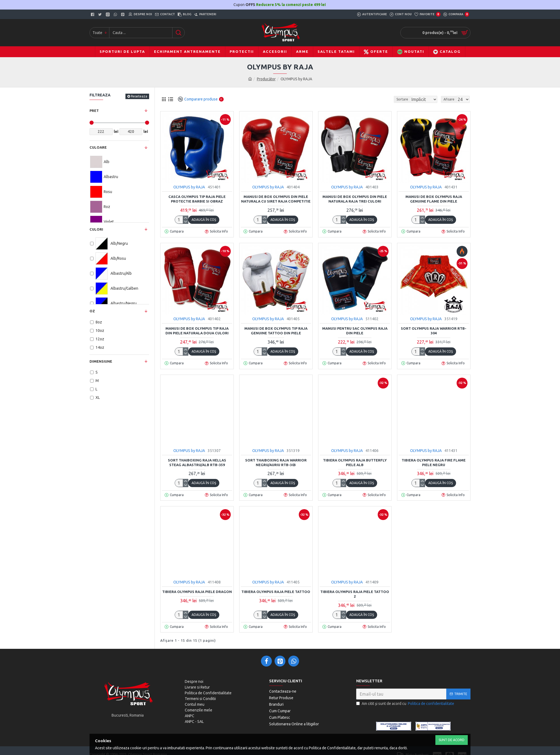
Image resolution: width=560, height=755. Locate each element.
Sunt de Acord (452, 740)
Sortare (393, 99)
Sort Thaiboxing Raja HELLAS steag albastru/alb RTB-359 (197, 462)
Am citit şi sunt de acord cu (406, 704)
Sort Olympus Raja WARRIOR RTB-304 (434, 331)
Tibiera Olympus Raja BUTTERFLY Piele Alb (355, 462)
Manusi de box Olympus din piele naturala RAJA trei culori (355, 199)
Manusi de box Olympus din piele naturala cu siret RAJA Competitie (276, 199)
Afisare (451, 99)
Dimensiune (101, 361)
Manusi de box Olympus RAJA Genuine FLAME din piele (434, 199)
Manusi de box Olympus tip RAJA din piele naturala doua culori (197, 331)
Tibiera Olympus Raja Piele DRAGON (197, 592)
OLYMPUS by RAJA (189, 187)
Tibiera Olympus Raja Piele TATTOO (276, 592)
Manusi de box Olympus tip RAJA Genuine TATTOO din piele (276, 331)
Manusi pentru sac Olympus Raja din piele (355, 331)
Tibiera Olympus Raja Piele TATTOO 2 (355, 594)
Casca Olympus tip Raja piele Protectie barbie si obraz (197, 199)
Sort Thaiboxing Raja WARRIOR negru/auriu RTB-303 (276, 462)
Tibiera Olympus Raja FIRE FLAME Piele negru (434, 462)
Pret (94, 111)
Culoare (98, 147)
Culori (96, 229)
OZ (92, 311)
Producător (266, 79)
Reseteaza (139, 96)
